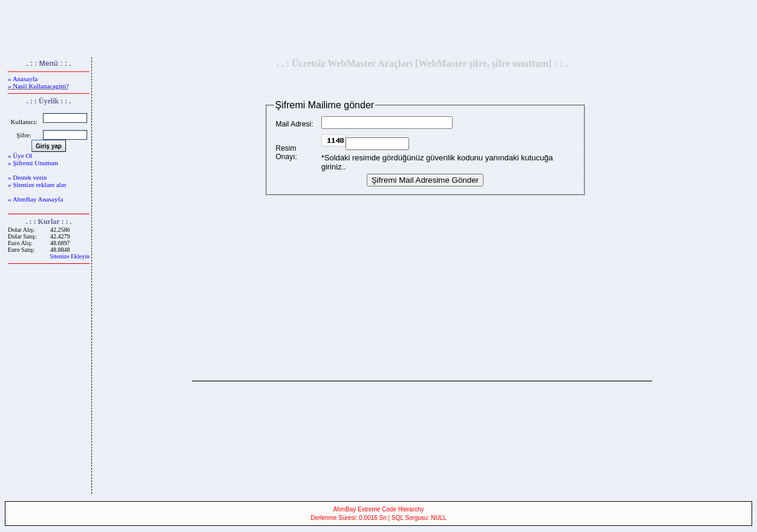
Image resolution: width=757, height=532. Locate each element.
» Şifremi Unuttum (33, 163)
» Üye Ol (20, 156)
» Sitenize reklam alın (37, 185)
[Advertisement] (379, 29)
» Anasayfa (23, 79)
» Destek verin (27, 177)
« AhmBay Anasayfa (35, 199)
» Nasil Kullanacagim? (38, 86)
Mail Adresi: (295, 124)
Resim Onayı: (287, 153)
